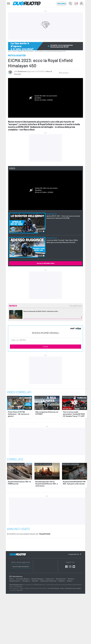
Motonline (62, 3)
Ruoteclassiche (61, 579)
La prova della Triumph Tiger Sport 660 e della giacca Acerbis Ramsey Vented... (62, 240)
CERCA (45, 347)
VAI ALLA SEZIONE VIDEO (45, 263)
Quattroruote (50, 579)
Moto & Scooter (28, 51)
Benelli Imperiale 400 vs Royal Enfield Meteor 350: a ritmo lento (47, 484)
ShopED (69, 581)
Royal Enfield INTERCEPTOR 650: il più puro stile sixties (74, 483)
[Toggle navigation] (9, 4)
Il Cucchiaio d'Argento (23, 579)
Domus (12, 579)
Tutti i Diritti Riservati (53, 588)
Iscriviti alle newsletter (21, 566)
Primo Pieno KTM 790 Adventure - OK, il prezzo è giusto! (19, 414)
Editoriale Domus (15, 581)
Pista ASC (35, 581)
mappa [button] (75, 554)
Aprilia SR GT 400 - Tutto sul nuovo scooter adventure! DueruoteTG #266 (63, 216)
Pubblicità (62, 581)
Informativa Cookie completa (73, 588)
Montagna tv (26, 581)
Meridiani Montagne (37, 579)
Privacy (62, 588)
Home (15, 51)
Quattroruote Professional (48, 581)
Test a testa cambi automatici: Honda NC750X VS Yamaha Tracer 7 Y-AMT (74, 414)
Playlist (20, 51)
